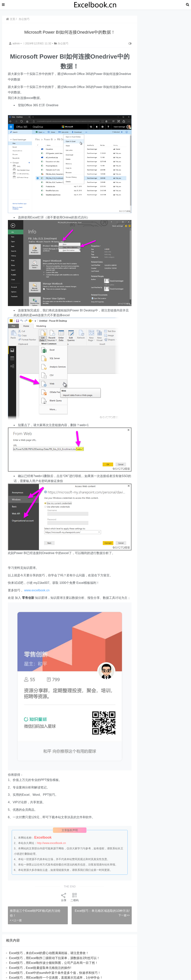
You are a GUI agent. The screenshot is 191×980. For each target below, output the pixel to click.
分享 (64, 897)
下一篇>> (124, 915)
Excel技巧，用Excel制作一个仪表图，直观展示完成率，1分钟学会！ (56, 978)
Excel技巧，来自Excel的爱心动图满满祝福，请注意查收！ (49, 953)
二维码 (75, 897)
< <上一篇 (16, 920)
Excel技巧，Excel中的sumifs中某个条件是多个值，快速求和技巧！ (55, 973)
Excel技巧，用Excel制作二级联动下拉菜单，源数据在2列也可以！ (54, 958)
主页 (11, 19)
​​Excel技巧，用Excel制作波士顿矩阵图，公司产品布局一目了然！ (54, 963)
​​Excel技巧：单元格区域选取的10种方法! (102, 911)
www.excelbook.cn (37, 590)
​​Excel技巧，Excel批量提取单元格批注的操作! (40, 968)
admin (15, 43)
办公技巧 (24, 19)
